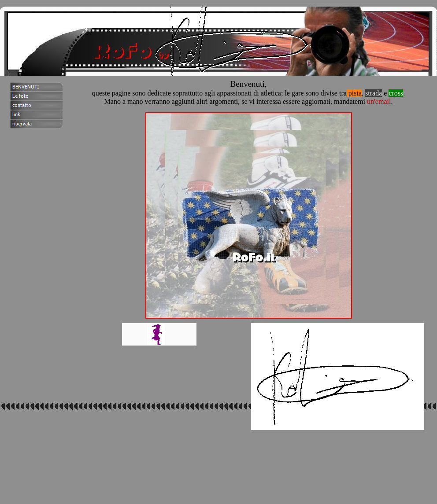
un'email (379, 101)
